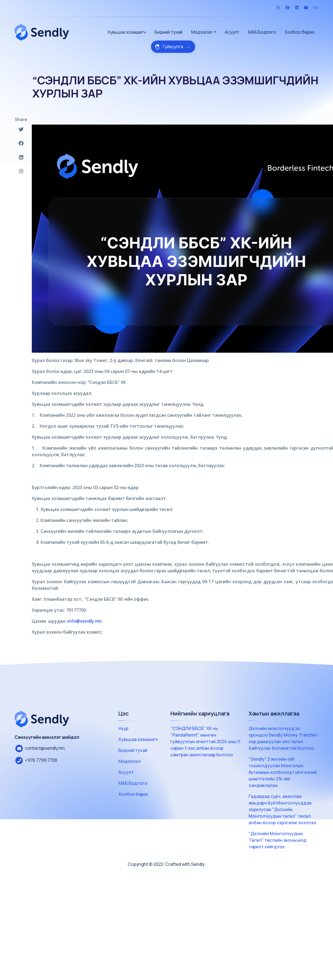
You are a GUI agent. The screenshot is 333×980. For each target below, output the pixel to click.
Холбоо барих (300, 32)
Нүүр (123, 728)
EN (315, 8)
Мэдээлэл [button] (202, 32)
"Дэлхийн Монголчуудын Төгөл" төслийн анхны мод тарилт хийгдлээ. (277, 840)
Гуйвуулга (172, 47)
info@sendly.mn (85, 621)
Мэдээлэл (129, 761)
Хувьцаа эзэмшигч (127, 32)
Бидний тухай (169, 32)
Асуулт (232, 32)
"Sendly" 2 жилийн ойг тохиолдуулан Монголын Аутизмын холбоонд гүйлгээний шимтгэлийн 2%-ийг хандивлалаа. (283, 772)
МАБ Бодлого (262, 32)
